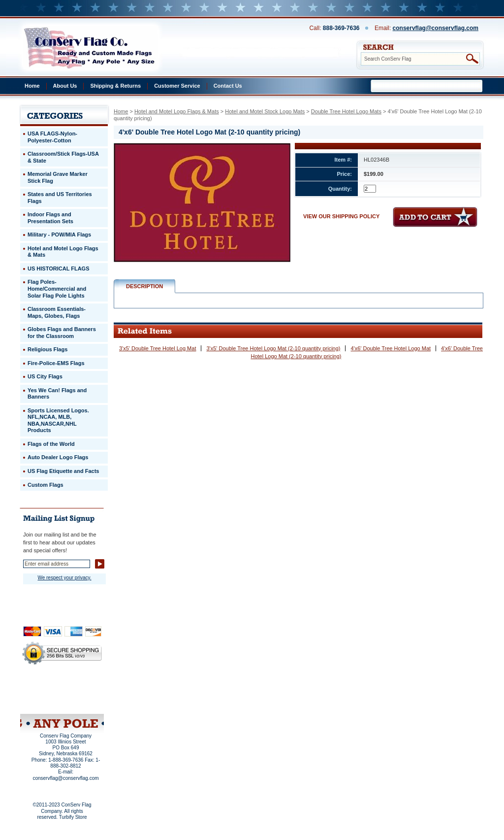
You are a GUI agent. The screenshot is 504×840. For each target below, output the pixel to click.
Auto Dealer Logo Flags (58, 457)
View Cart (80, 701)
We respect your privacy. (64, 578)
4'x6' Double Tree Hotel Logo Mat (391, 348)
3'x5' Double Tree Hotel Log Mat (157, 348)
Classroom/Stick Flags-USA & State (63, 157)
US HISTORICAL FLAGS (59, 269)
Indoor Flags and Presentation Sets (50, 218)
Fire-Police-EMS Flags (56, 363)
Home (32, 86)
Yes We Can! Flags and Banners (57, 394)
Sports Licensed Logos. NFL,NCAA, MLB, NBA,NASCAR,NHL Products (58, 420)
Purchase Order (81, 694)
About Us (65, 86)
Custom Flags (46, 485)
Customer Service (177, 86)
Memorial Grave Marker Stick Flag (58, 177)
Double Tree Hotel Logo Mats (346, 111)
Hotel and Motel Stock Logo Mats (265, 111)
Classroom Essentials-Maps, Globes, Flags (57, 312)
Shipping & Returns (115, 86)
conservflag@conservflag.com (436, 28)
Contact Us (228, 86)
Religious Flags (47, 349)
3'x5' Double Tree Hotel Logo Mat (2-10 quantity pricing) (273, 348)
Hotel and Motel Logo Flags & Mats (177, 111)
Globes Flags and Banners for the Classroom (62, 333)
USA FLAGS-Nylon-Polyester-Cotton (52, 137)
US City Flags (45, 376)
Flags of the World (51, 444)
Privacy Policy (45, 688)
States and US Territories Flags (60, 198)
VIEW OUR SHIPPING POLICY (341, 216)
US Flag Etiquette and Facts (63, 471)
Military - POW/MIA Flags (59, 235)
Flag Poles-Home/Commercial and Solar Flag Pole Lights (57, 288)
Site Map (43, 701)
